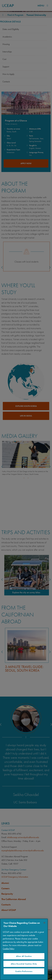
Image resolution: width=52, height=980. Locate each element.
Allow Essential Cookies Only (24, 964)
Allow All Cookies (24, 956)
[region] (24, 949)
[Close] (44, 923)
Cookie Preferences (24, 971)
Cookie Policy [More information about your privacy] (9, 949)
